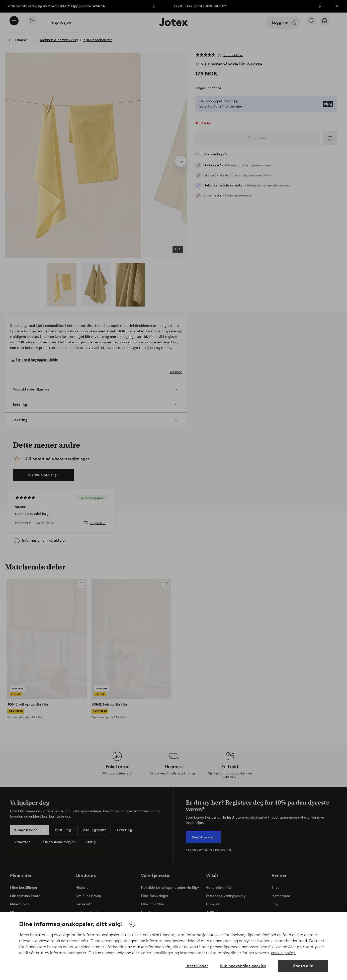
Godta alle (303, 966)
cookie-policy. (283, 953)
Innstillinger (197, 966)
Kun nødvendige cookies (243, 966)
